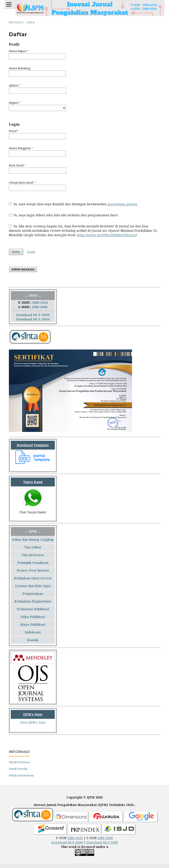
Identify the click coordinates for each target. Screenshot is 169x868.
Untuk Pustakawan (21, 775)
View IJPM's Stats (33, 722)
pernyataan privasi (122, 204)
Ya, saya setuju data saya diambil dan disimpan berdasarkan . (73, 204)
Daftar (16, 252)
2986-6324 (40, 302)
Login (31, 252)
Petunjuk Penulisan (33, 563)
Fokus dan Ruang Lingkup (33, 539)
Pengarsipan (33, 594)
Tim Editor (33, 547)
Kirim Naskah (23, 269)
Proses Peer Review (33, 570)
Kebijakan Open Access (33, 578)
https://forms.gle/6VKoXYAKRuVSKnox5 (106, 235)
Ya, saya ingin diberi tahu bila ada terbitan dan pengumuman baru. (64, 215)
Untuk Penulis (18, 769)
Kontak (33, 640)
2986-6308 (40, 307)
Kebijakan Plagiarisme (33, 601)
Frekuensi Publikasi (33, 609)
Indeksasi (33, 632)
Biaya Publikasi (33, 624)
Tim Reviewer (33, 555)
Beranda (16, 22)
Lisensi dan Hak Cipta (33, 586)
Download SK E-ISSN (33, 319)
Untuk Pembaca (19, 762)
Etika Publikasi (33, 617)
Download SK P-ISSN (33, 315)
